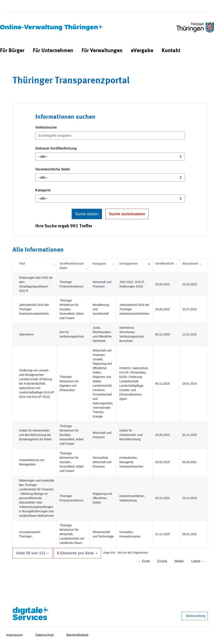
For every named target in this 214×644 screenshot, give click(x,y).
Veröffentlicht (164, 264)
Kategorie (43, 190)
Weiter (179, 561)
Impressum (15, 635)
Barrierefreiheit (77, 635)
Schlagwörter (129, 264)
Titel (22, 264)
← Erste (144, 561)
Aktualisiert (190, 264)
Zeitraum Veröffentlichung (56, 148)
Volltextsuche (46, 127)
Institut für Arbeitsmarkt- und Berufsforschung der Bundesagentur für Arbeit (35, 435)
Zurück (162, 561)
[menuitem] (12, 51)
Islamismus (26, 334)
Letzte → (198, 561)
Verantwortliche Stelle (53, 169)
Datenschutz (45, 635)
